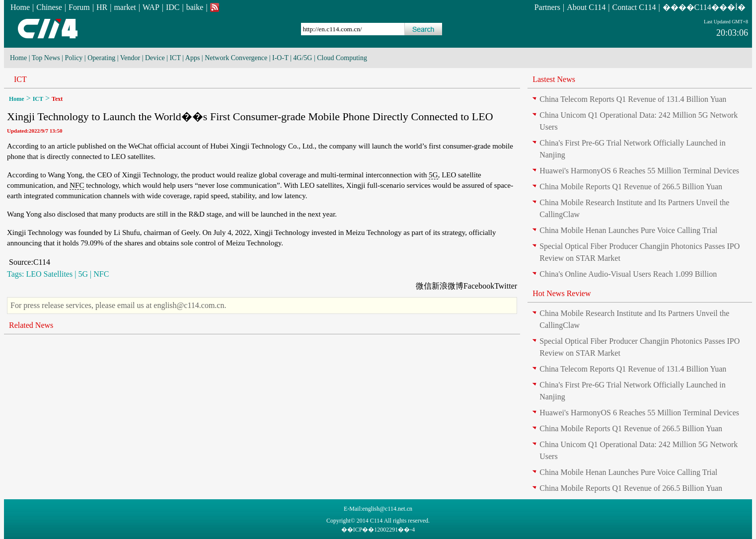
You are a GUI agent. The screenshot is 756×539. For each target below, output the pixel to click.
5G (433, 175)
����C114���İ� (704, 7)
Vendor (130, 58)
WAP (151, 7)
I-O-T (280, 58)
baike (195, 7)
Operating (101, 58)
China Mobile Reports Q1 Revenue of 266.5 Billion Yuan (631, 187)
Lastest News (554, 79)
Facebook (479, 286)
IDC (173, 7)
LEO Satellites (49, 274)
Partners (547, 7)
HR (102, 7)
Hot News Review (562, 293)
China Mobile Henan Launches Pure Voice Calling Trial (628, 230)
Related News (31, 325)
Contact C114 (634, 7)
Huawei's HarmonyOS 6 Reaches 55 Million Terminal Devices (639, 171)
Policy (74, 58)
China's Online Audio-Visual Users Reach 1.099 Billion (628, 274)
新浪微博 (448, 286)
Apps (193, 58)
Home (20, 7)
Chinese (49, 7)
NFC (77, 185)
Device (155, 58)
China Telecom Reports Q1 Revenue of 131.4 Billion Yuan (633, 99)
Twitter (506, 286)
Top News (46, 58)
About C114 (586, 7)
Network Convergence (236, 58)
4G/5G (302, 58)
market (125, 7)
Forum (79, 7)
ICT (175, 58)
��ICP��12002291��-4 (378, 530)
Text (57, 99)
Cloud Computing (342, 58)
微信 (424, 286)
